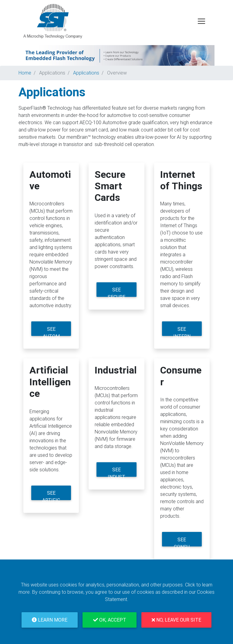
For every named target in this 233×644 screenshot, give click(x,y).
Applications (52, 73)
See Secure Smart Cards (116, 292)
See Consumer (182, 542)
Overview (117, 73)
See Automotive (51, 331)
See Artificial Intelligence (51, 495)
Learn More (50, 620)
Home (25, 73)
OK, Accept (110, 620)
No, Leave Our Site (176, 620)
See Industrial (116, 472)
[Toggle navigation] (201, 21)
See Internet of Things (182, 331)
